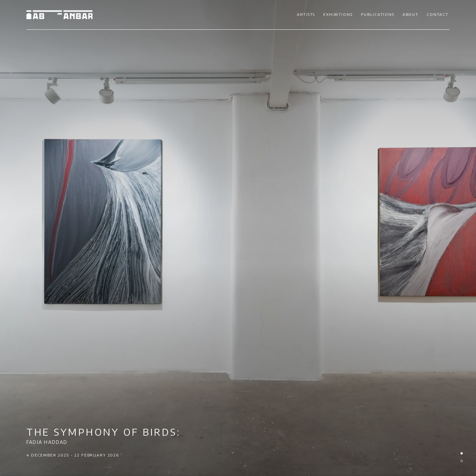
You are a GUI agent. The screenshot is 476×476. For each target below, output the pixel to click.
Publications (378, 14)
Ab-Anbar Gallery (59, 15)
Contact (438, 14)
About (411, 14)
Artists (306, 14)
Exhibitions (338, 14)
